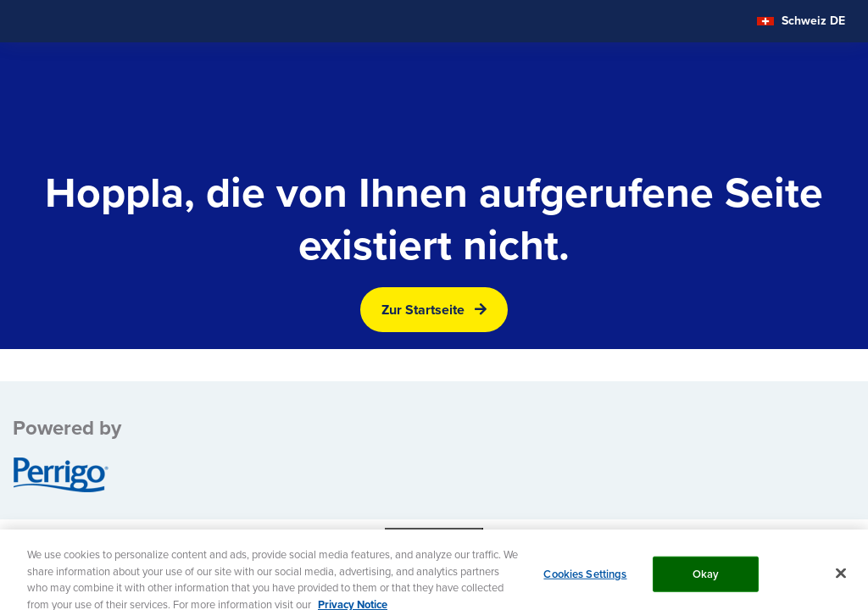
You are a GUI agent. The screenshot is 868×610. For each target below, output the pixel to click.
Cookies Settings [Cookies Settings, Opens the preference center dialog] (585, 581)
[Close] (841, 580)
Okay (706, 581)
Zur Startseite (423, 310)
